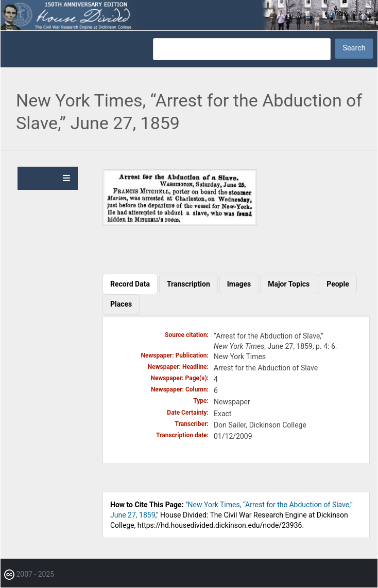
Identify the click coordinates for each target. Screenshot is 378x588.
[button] (180, 223)
